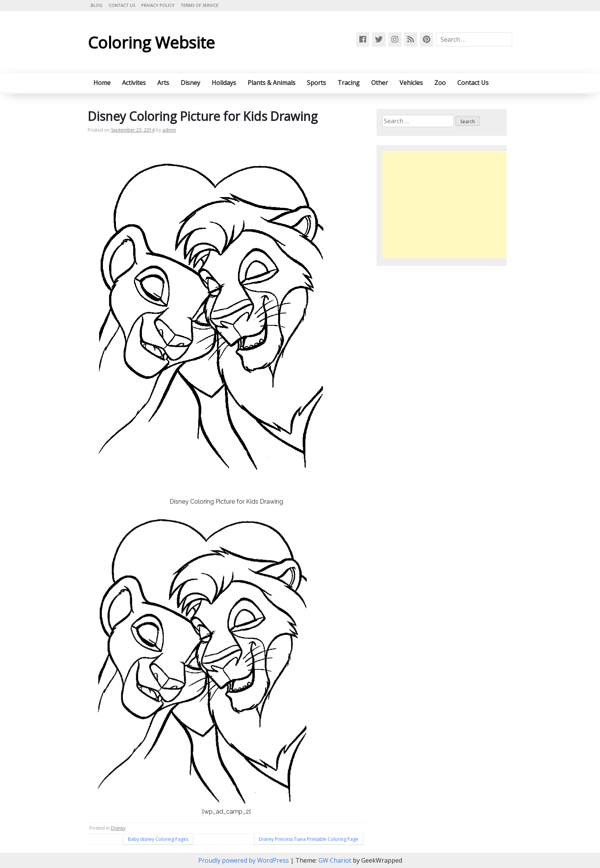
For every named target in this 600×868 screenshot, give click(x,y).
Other (380, 83)
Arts (163, 83)
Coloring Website (151, 42)
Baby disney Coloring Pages (158, 839)
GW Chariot (335, 860)
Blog (97, 5)
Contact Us (122, 5)
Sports (316, 83)
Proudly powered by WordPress (244, 860)
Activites (134, 83)
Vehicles (411, 83)
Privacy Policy (158, 5)
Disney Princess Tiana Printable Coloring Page (309, 839)
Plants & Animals (271, 83)
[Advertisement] (447, 204)
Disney (190, 83)
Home (102, 83)
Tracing (349, 83)
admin (169, 130)
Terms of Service (200, 5)
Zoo (440, 83)
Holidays (224, 83)
